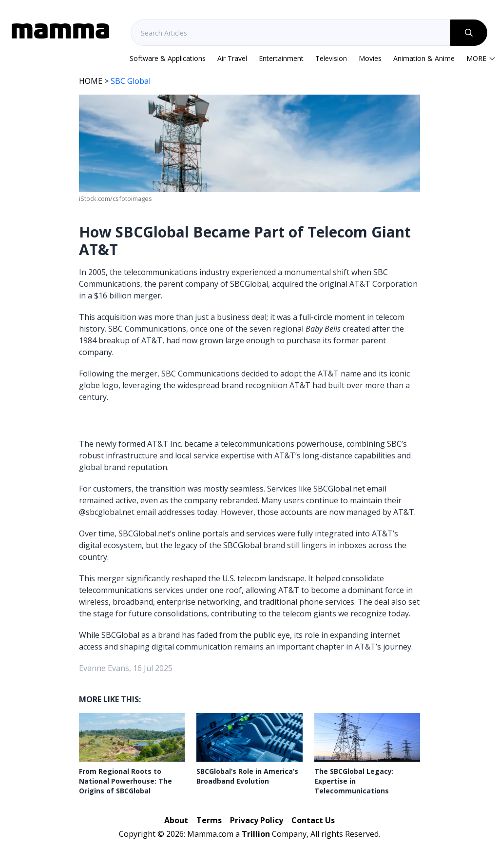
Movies (370, 58)
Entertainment (281, 58)
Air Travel (232, 58)
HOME (91, 81)
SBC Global (131, 81)
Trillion (256, 834)
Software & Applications (168, 58)
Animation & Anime (424, 58)
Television (331, 58)
